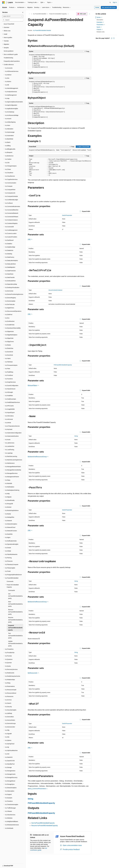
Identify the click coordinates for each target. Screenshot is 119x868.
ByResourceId (33, 673)
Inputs (99, 27)
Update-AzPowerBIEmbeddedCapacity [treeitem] (15, 644)
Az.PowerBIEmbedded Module (42, 30)
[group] (59, 150)
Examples (100, 22)
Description (100, 20)
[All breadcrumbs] (29, 14)
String (76, 436)
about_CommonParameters (37, 789)
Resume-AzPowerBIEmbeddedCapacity (45, 826)
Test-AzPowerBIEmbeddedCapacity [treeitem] (15, 636)
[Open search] (110, 2)
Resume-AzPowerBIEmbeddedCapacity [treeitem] (15, 620)
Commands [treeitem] (10, 581)
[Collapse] (23, 12)
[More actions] (90, 14)
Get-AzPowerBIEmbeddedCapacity (43, 823)
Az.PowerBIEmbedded (40, 14)
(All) (30, 239)
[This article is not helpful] (114, 38)
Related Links (101, 32)
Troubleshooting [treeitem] (8, 58)
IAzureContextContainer (55, 290)
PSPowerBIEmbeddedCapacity (63, 365)
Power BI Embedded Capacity (58, 14)
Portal (97, 7)
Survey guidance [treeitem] (9, 51)
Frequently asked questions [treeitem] (12, 61)
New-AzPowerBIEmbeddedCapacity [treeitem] (15, 604)
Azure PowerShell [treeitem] (9, 24)
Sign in (115, 2)
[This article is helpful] (112, 38)
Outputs (100, 29)
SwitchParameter (67, 215)
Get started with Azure (109, 7)
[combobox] (13, 16)
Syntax (99, 17)
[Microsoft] (3, 2)
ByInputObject (33, 385)
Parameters (101, 25)
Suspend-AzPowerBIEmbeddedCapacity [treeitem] (15, 628)
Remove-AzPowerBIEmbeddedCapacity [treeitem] (15, 612)
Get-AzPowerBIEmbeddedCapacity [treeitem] (15, 596)
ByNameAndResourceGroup (38, 457)
